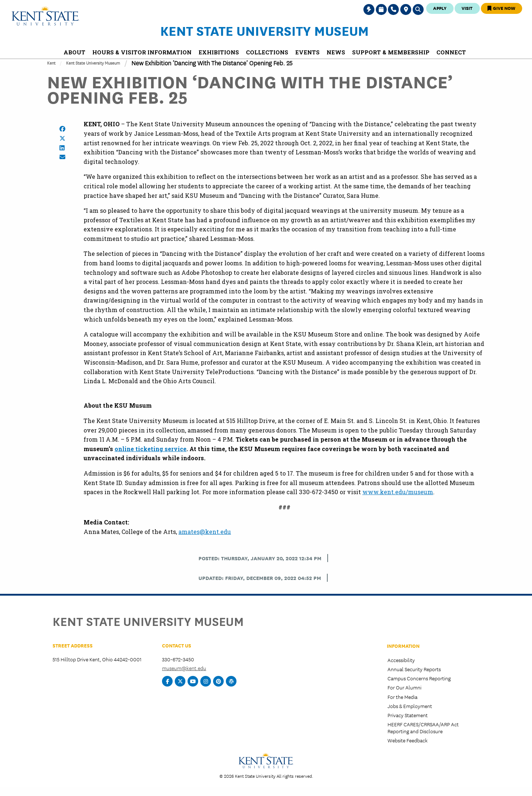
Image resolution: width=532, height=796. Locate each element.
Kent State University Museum (265, 30)
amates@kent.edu (205, 532)
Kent (51, 63)
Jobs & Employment (410, 706)
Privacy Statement (408, 715)
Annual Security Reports (414, 669)
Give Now (501, 8)
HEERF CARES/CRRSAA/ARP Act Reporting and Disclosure (423, 728)
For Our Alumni (404, 687)
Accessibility (401, 660)
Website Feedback (408, 740)
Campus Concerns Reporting (419, 678)
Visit (467, 8)
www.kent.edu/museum (398, 492)
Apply (440, 8)
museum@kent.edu (184, 668)
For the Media (402, 697)
